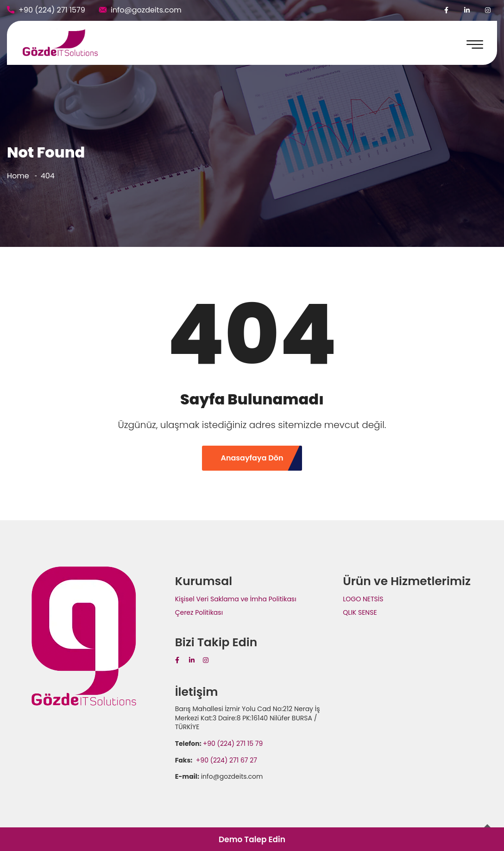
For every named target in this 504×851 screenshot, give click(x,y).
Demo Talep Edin (252, 839)
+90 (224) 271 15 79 (233, 744)
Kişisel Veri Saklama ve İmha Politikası (236, 599)
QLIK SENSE (360, 612)
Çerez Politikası (199, 612)
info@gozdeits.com (146, 10)
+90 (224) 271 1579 (52, 10)
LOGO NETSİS (363, 599)
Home (18, 176)
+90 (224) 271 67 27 (226, 760)
